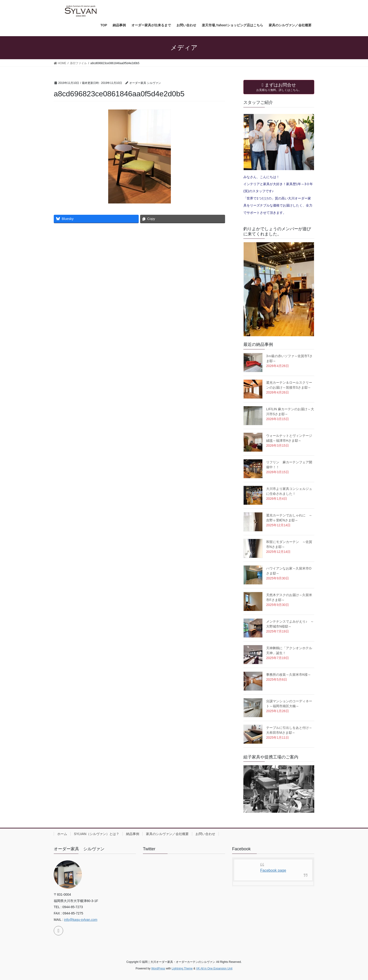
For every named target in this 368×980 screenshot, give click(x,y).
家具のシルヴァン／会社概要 (167, 834)
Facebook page (273, 870)
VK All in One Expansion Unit (214, 968)
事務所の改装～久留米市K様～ (289, 675)
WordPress (158, 968)
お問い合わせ (205, 834)
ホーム (62, 834)
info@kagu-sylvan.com (81, 920)
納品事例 (133, 834)
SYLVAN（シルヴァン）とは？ (97, 834)
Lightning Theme (182, 968)
